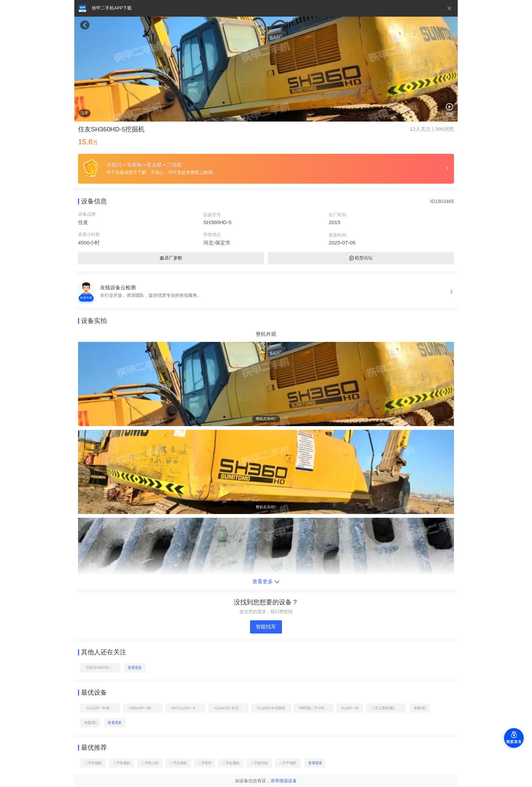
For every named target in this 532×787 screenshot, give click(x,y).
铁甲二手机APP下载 (112, 8)
